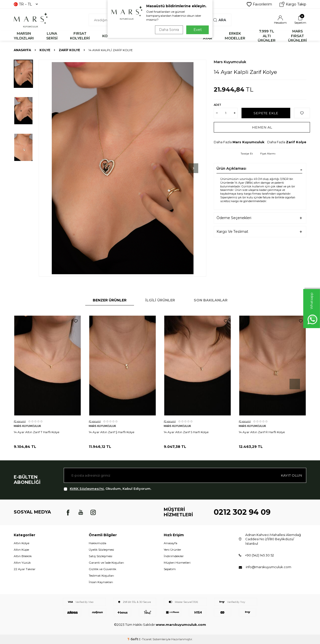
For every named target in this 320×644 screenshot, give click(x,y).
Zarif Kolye (69, 50)
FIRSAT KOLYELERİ (80, 36)
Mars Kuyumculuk (230, 62)
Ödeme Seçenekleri (234, 218)
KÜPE (185, 36)
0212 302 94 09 (242, 512)
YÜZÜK (162, 36)
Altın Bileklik (23, 556)
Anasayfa (22, 50)
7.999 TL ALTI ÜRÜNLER (267, 36)
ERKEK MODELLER (235, 36)
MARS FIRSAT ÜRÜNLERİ (297, 36)
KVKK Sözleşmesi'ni (87, 489)
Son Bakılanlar (211, 300)
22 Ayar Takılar (25, 569)
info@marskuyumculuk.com (268, 567)
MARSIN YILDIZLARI (24, 36)
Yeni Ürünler (172, 550)
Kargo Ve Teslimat (232, 232)
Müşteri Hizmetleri (177, 563)
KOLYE (108, 36)
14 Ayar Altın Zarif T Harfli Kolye (36, 432)
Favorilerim (259, 4)
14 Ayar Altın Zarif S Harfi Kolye (186, 432)
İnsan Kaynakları (101, 582)
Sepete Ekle (266, 113)
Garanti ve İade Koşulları (106, 563)
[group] (122, 168)
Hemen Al (262, 127)
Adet (217, 105)
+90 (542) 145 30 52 (259, 555)
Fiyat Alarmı (268, 154)
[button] (187, 168)
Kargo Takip (293, 4)
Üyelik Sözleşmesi (101, 550)
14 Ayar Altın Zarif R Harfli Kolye (262, 432)
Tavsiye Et (247, 154)
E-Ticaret (145, 639)
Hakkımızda (97, 543)
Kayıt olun (291, 475)
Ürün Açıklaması (231, 168)
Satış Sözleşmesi (100, 556)
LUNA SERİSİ (52, 36)
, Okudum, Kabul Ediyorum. (107, 489)
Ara (220, 20)
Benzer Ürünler (110, 300)
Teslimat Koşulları (101, 576)
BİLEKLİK (135, 36)
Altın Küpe (21, 550)
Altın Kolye (21, 543)
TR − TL (26, 4)
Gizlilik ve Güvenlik (102, 569)
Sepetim (170, 569)
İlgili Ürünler (160, 300)
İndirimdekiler (174, 556)
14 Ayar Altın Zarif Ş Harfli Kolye (111, 432)
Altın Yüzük (22, 563)
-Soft (133, 639)
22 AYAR (208, 36)
